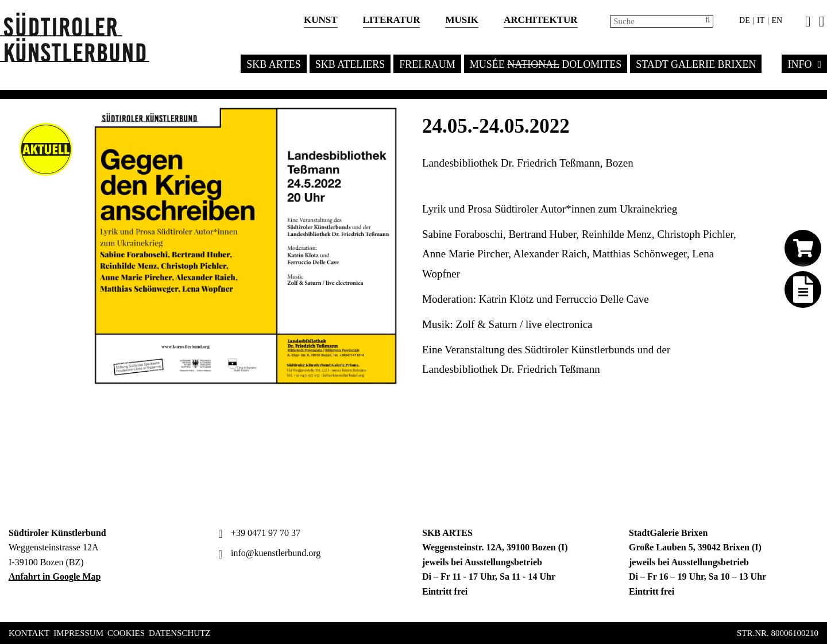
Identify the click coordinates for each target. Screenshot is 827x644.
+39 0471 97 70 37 (258, 533)
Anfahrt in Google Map (55, 576)
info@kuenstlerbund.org (268, 553)
